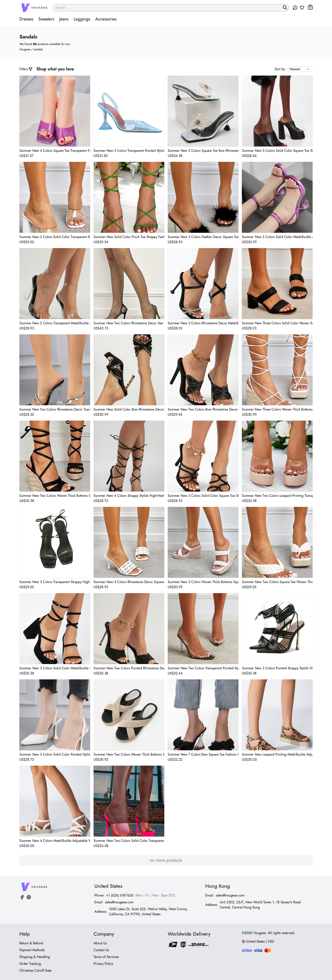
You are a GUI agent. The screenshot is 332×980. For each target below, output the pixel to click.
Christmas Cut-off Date (35, 970)
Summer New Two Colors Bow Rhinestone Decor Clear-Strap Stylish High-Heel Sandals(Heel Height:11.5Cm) (203, 409)
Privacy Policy (103, 964)
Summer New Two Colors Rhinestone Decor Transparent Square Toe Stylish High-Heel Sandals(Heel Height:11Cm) (55, 409)
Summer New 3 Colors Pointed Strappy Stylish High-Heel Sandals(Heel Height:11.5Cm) (277, 668)
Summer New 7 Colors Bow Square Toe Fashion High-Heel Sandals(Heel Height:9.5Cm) (203, 754)
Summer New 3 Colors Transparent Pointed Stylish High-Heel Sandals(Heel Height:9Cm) (129, 151)
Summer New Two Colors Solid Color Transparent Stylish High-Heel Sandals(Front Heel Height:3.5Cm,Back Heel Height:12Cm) (129, 841)
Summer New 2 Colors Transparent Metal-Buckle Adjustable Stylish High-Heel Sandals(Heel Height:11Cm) (55, 323)
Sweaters (46, 19)
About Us (100, 943)
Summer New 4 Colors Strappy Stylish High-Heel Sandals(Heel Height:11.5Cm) (129, 496)
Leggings (82, 19)
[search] (285, 7)
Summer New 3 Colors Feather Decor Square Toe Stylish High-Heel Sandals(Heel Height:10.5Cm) (203, 237)
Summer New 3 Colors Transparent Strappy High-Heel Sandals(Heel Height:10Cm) (55, 582)
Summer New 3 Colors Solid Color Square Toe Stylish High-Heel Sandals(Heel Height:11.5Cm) (203, 496)
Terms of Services (106, 957)
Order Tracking (30, 964)
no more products (166, 860)
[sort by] (300, 69)
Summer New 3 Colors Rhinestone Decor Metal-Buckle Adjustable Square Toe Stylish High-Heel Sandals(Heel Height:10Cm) (203, 323)
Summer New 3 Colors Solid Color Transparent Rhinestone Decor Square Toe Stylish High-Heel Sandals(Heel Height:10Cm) (55, 237)
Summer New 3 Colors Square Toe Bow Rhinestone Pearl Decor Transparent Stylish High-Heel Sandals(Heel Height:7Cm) (203, 151)
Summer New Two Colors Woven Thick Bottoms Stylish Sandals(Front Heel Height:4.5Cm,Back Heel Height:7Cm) (129, 754)
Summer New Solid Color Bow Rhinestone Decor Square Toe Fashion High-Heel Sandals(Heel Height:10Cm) (129, 409)
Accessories (106, 19)
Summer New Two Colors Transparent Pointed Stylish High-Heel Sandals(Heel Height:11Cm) (203, 668)
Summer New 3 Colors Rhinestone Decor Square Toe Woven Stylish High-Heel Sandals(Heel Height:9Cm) (129, 582)
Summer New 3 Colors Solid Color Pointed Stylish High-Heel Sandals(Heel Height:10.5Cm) (55, 754)
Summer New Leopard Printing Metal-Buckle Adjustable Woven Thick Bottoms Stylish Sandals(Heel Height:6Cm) (277, 754)
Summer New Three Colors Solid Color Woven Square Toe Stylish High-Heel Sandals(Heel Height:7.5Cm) (277, 323)
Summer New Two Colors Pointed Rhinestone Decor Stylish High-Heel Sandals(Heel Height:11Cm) (129, 668)
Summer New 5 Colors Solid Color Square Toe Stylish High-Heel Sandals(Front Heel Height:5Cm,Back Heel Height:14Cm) (277, 151)
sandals (38, 49)
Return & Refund (31, 943)
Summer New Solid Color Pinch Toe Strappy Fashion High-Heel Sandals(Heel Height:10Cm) (129, 237)
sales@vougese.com (119, 902)
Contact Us (101, 950)
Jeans (64, 19)
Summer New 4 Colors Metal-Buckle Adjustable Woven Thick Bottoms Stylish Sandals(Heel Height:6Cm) (55, 841)
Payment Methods (32, 950)
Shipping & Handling (35, 957)
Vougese (25, 49)
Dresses (26, 19)
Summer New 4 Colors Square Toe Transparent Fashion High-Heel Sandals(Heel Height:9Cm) (55, 151)
